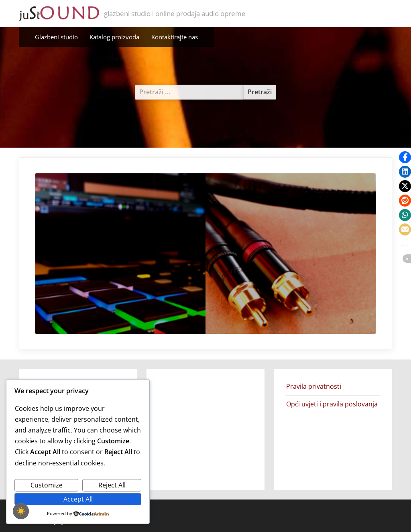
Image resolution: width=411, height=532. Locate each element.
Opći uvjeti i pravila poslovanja (332, 404)
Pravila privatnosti (314, 386)
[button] (405, 157)
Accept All (78, 499)
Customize (47, 485)
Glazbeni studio (56, 37)
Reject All (112, 485)
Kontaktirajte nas (175, 37)
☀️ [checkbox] (21, 511)
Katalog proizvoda (114, 37)
